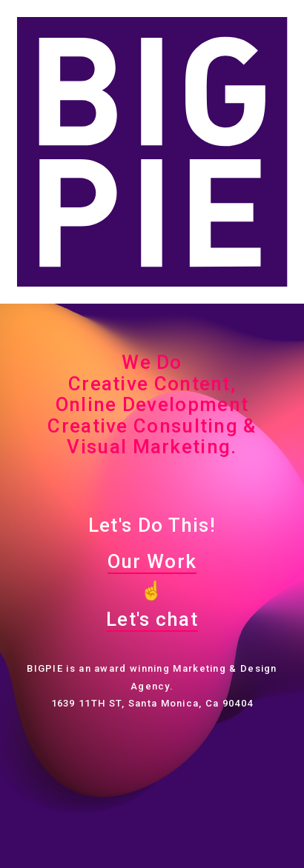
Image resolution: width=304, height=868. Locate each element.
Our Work (152, 561)
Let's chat (152, 619)
